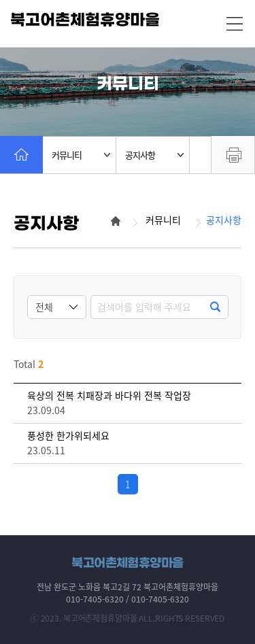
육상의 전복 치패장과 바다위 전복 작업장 (109, 395)
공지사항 (154, 155)
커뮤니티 (81, 155)
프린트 (233, 154)
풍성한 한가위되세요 (68, 436)
